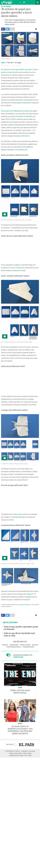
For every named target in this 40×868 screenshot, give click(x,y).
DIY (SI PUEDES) (6, 6)
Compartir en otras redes (12, 29)
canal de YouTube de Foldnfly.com (22, 116)
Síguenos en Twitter (24, 2)
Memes (20, 723)
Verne (7, 2)
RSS (26, 755)
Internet (35, 645)
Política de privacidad (15, 753)
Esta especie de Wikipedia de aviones (16, 111)
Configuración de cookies (16, 755)
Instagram (21, 604)
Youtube (5, 645)
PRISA (30, 755)
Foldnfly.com (22, 150)
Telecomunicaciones (14, 647)
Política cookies (27, 753)
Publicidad (25, 751)
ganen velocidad (23, 103)
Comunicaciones (28, 647)
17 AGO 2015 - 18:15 (14, 63)
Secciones (38, 2)
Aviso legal (32, 751)
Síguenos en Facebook (20, 2)
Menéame (25, 136)
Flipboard (28, 604)
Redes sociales (25, 645)
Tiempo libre (14, 645)
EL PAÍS (26, 744)
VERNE (20, 687)
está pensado (17, 517)
